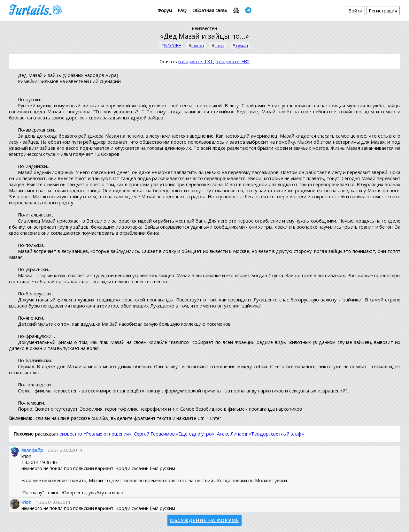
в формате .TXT (196, 61)
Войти (355, 11)
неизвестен (204, 28)
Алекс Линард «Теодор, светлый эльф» (261, 434)
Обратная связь (210, 10)
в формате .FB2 (233, 61)
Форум (165, 10)
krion (27, 502)
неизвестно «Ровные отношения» (94, 434)
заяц (220, 46)
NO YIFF (172, 46)
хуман (242, 46)
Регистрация (383, 11)
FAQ (182, 10)
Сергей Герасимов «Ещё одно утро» (174, 434)
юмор (198, 46)
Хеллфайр (32, 450)
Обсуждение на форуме (204, 520)
